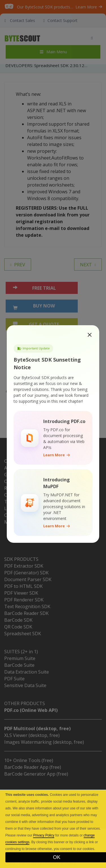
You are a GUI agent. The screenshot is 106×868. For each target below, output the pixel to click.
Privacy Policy (44, 835)
